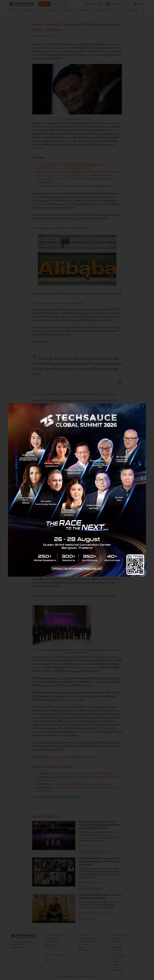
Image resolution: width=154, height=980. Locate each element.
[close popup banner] (143, 406)
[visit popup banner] (77, 490)
